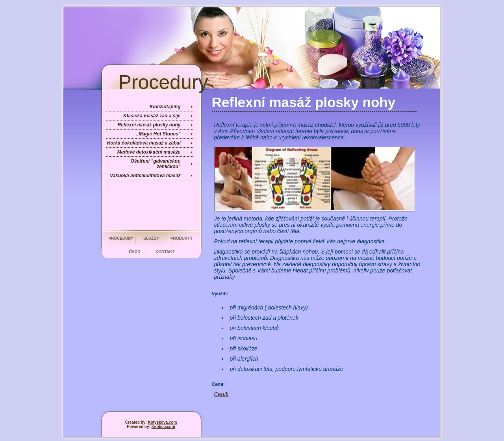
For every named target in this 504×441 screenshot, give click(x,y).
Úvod (135, 252)
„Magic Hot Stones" (158, 134)
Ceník (221, 394)
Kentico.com (163, 427)
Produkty (182, 238)
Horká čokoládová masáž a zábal (144, 143)
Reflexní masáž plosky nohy (149, 125)
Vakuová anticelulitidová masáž (145, 176)
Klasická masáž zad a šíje (152, 116)
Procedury (121, 238)
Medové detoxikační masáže (149, 152)
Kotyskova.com (162, 422)
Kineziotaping (165, 107)
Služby (151, 238)
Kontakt (165, 252)
